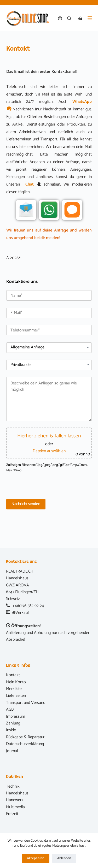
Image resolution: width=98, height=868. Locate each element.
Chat (30, 184)
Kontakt (13, 675)
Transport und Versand (26, 703)
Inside (11, 730)
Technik (13, 786)
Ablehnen (64, 858)
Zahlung (13, 723)
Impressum (16, 717)
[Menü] (90, 18)
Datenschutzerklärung (25, 744)
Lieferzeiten (16, 696)
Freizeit (12, 814)
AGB (10, 709)
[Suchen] (69, 18)
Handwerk (15, 800)
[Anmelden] (60, 18)
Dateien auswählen (49, 451)
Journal (12, 751)
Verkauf (22, 613)
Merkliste (14, 689)
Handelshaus (17, 793)
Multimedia (15, 807)
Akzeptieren (36, 858)
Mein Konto (16, 682)
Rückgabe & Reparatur (25, 737)
